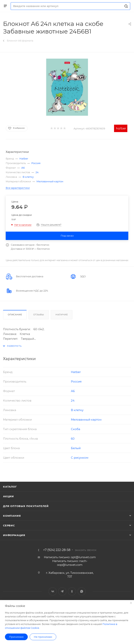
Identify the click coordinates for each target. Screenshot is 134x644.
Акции (8, 496)
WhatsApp (82, 591)
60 (73, 439)
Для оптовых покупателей (26, 506)
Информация (14, 535)
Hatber (24, 159)
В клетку (28, 177)
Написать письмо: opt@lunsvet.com (70, 557)
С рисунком (80, 458)
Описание (15, 315)
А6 (23, 168)
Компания (12, 516)
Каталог (10, 487)
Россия (36, 163)
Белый (76, 448)
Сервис (9, 525)
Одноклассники (72, 591)
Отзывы (39, 315)
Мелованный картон (50, 181)
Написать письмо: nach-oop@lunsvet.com (70, 563)
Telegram (62, 591)
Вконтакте (53, 591)
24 (37, 172)
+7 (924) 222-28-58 (57, 550)
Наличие (62, 315)
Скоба (76, 429)
